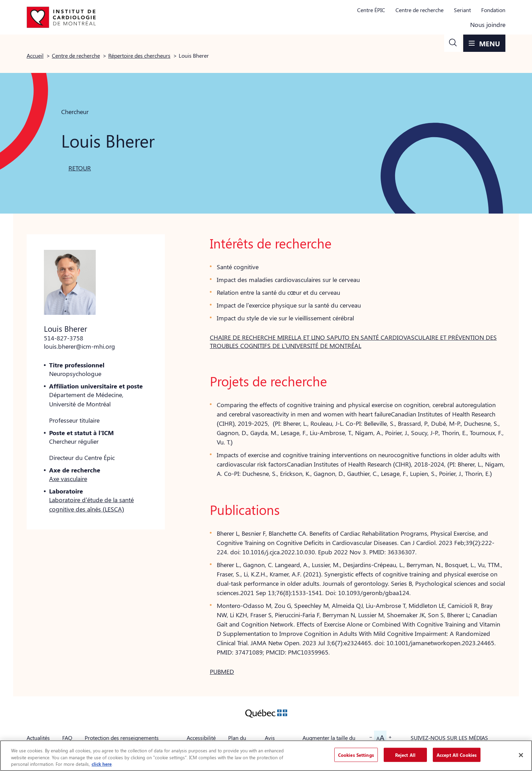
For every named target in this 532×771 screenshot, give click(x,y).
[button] (453, 43)
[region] (266, 756)
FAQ (67, 738)
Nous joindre (488, 25)
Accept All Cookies (457, 755)
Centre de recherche (419, 10)
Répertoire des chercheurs (139, 55)
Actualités (38, 738)
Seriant (462, 10)
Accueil (35, 55)
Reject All (405, 755)
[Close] (521, 755)
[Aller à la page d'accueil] (61, 17)
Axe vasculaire (68, 479)
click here (102, 764)
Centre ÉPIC (371, 10)
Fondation (493, 10)
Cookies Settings (356, 755)
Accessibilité (201, 738)
